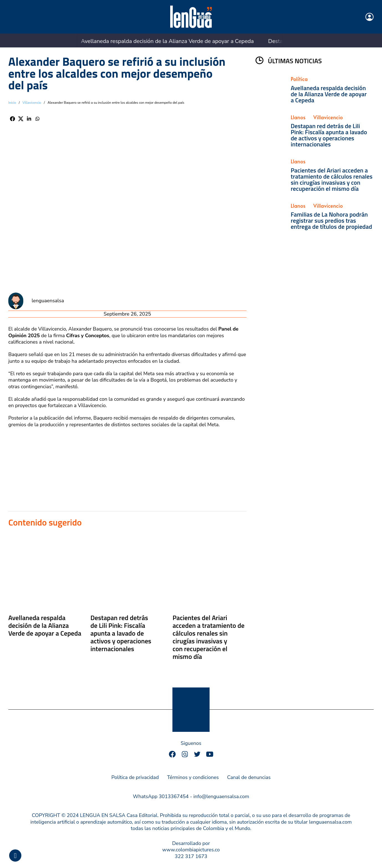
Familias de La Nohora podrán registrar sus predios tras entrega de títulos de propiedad (331, 220)
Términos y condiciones (193, 777)
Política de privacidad (135, 777)
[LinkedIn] (29, 119)
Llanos (298, 117)
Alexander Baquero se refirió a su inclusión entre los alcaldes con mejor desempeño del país (117, 73)
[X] (21, 119)
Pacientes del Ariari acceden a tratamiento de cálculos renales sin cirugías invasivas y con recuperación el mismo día (208, 637)
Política (299, 79)
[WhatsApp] (37, 119)
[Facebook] (12, 119)
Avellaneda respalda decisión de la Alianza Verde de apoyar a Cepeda (146, 41)
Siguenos (191, 743)
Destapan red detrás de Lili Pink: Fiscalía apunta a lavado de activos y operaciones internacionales (121, 633)
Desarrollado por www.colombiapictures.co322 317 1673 (191, 850)
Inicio (12, 103)
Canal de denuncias (249, 777)
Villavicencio (32, 103)
